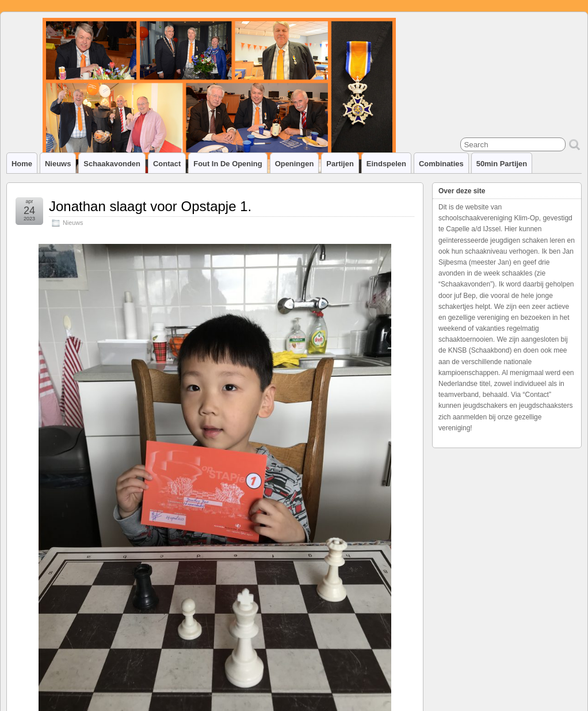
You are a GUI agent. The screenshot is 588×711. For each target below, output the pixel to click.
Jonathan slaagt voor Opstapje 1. (150, 206)
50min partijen (502, 164)
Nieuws (58, 164)
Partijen (340, 164)
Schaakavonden (112, 164)
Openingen (295, 164)
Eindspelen (386, 164)
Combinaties (441, 164)
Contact (167, 164)
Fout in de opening (228, 164)
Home (22, 164)
